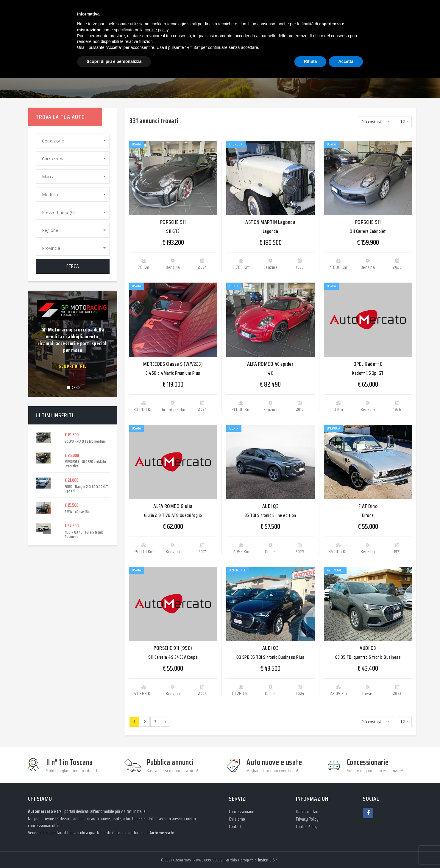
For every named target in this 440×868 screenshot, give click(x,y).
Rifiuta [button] (311, 61)
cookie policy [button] (156, 30)
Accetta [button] (346, 61)
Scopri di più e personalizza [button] (114, 61)
